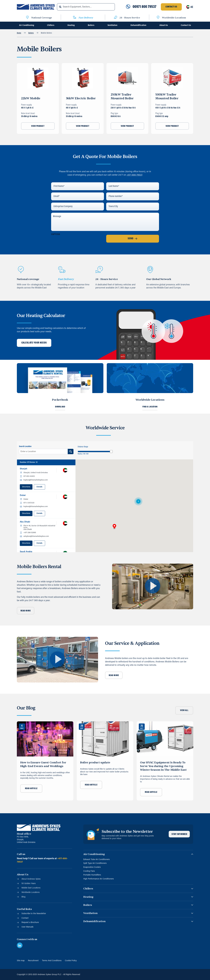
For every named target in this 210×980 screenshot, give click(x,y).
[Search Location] (71, 452)
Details (39, 487)
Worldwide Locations (174, 18)
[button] (114, 527)
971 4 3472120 (29, 503)
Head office (24, 834)
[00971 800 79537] (128, 7)
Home (19, 33)
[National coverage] (21, 270)
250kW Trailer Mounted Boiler (122, 96)
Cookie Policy (71, 961)
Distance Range (83, 447)
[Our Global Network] (150, 270)
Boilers (31, 33)
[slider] (111, 452)
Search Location (25, 447)
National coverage (28, 279)
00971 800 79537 (144, 7)
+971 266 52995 (30, 533)
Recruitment (33, 961)
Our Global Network (159, 279)
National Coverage (42, 18)
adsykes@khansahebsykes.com (36, 536)
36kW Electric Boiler (81, 98)
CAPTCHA (56, 234)
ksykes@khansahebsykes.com (36, 480)
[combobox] (86, 7)
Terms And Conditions (52, 961)
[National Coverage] (27, 18)
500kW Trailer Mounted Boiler (167, 96)
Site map (21, 961)
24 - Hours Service (130, 18)
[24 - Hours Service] (116, 18)
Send (133, 239)
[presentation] (72, 242)
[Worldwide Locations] (158, 18)
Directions (26, 487)
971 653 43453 (29, 476)
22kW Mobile (31, 98)
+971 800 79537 (134, 175)
